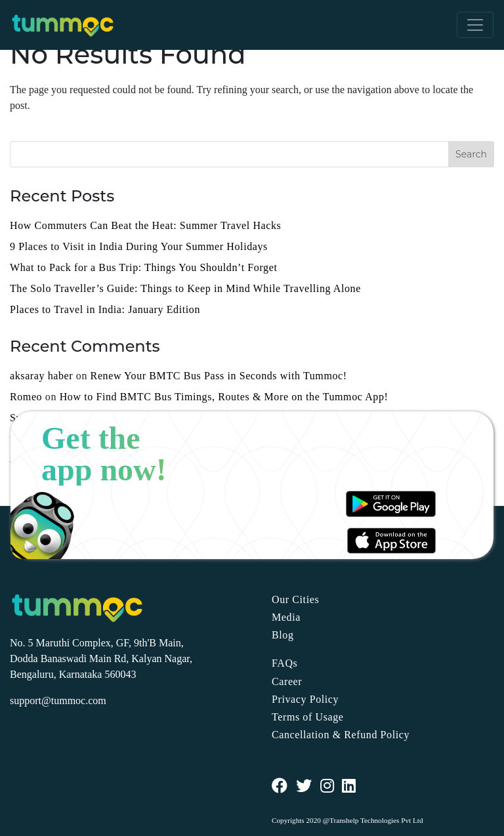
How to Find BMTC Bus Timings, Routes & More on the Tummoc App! (224, 397)
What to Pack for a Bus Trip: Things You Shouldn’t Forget (143, 267)
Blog (283, 635)
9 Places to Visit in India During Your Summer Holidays (139, 246)
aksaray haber (41, 376)
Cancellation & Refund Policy (341, 735)
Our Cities (295, 599)
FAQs (284, 663)
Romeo (26, 397)
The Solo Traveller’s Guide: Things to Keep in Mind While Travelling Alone (185, 288)
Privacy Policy (305, 699)
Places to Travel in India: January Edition (105, 309)
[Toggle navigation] (475, 25)
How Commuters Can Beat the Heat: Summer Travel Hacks (145, 225)
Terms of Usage (307, 717)
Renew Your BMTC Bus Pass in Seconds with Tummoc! (219, 376)
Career (287, 681)
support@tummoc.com (58, 700)
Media (286, 617)
